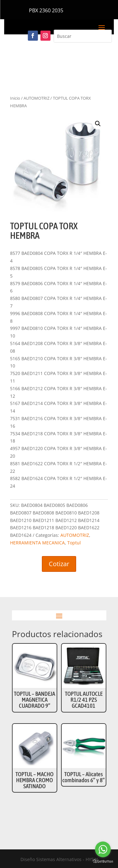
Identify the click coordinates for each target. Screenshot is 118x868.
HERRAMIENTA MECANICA (37, 543)
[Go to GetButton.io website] (103, 862)
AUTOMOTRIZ (37, 98)
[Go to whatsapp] (103, 849)
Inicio (15, 98)
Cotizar (59, 564)
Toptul (74, 543)
